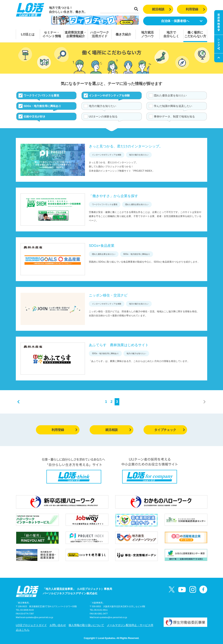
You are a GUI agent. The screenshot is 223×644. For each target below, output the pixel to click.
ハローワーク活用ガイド (100, 34)
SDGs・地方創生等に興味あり (42, 106)
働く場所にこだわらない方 (195, 34)
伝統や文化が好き (35, 116)
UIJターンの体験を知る (103, 116)
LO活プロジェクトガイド (31, 625)
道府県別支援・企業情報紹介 (76, 34)
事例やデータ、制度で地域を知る (174, 116)
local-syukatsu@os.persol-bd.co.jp (37, 617)
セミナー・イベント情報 (52, 34)
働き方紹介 (123, 34)
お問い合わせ (58, 625)
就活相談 (162, 9)
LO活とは (28, 34)
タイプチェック (170, 430)
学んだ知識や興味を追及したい (173, 106)
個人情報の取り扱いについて (86, 625)
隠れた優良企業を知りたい (170, 95)
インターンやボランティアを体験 (109, 95)
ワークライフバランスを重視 (41, 95)
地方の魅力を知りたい (103, 106)
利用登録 (195, 9)
